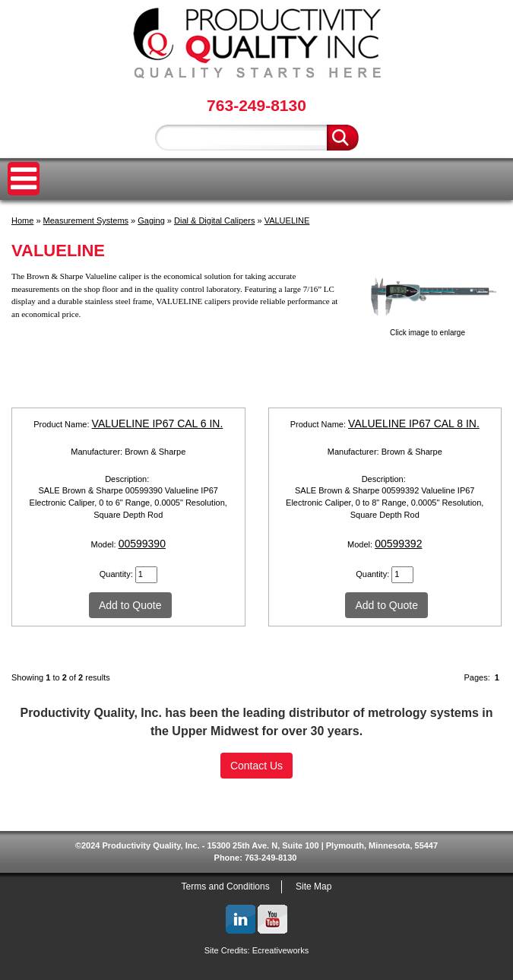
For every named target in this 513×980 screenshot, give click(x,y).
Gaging (151, 220)
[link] (257, 801)
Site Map (313, 886)
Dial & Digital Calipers (214, 220)
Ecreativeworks (281, 950)
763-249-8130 (256, 105)
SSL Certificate (256, 826)
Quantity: (117, 574)
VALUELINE (287, 220)
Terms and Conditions (226, 886)
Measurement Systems (86, 220)
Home (22, 220)
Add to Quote (130, 605)
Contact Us (256, 766)
